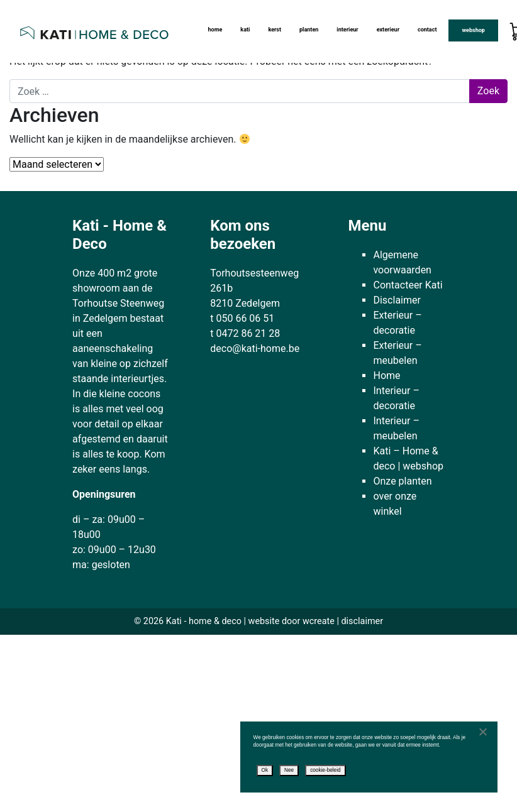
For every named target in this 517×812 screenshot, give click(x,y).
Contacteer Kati (408, 285)
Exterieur (388, 30)
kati (245, 30)
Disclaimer (397, 300)
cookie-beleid (325, 770)
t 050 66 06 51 (242, 318)
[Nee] (482, 732)
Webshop (473, 30)
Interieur (347, 30)
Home (215, 30)
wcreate (319, 621)
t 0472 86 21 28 (245, 333)
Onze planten (402, 481)
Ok (265, 770)
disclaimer (362, 621)
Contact (427, 30)
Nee (289, 770)
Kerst (275, 30)
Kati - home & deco (204, 621)
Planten (309, 30)
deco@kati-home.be (255, 348)
